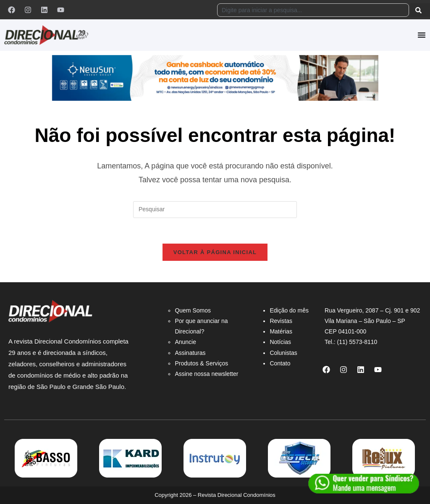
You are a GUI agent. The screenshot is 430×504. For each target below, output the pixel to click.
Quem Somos (193, 310)
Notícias (280, 342)
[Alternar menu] (422, 35)
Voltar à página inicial (215, 252)
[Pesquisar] (420, 10)
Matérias (281, 331)
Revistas (281, 321)
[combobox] (313, 10)
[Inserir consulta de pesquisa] (215, 210)
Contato (280, 363)
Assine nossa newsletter (206, 374)
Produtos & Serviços (201, 363)
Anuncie (185, 342)
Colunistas (283, 353)
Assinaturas (190, 353)
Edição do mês (289, 310)
